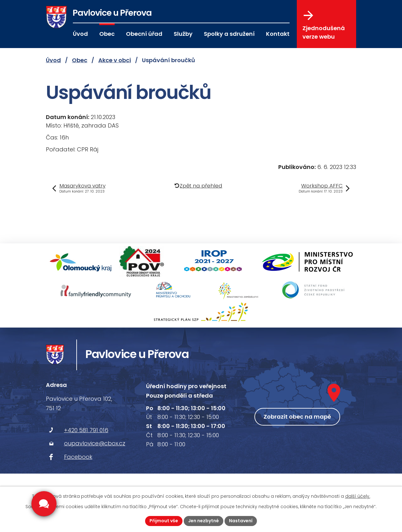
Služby (183, 34)
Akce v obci (115, 60)
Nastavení (241, 521)
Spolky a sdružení (229, 34)
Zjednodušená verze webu (324, 25)
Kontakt (278, 34)
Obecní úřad (144, 34)
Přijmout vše (164, 521)
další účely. (358, 496)
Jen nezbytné (204, 521)
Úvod (80, 34)
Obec (107, 34)
